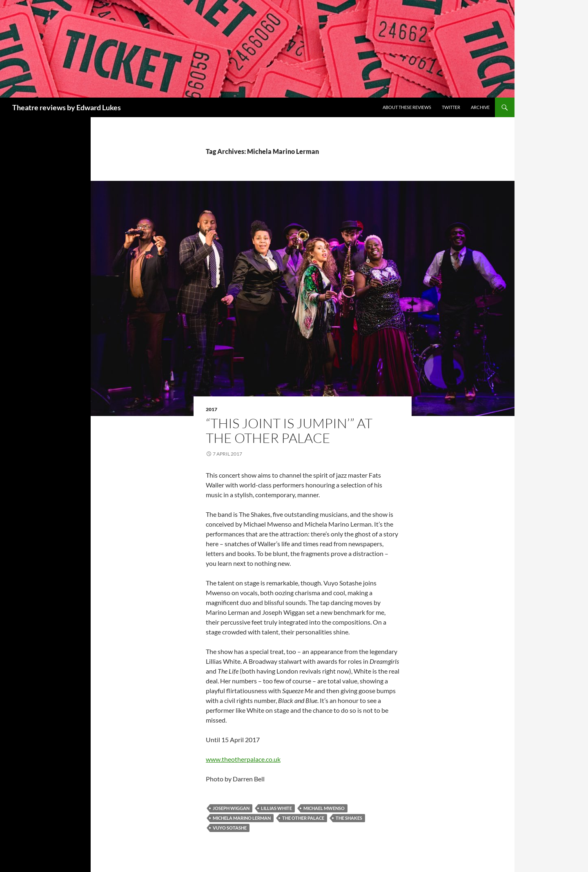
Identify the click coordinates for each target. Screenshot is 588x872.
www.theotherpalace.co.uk (243, 759)
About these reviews (407, 107)
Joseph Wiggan (231, 808)
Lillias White (276, 808)
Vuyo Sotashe (230, 828)
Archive (480, 107)
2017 (212, 409)
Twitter (451, 107)
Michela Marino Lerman (242, 818)
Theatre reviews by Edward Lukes (67, 107)
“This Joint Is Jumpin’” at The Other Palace (289, 430)
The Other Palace (303, 818)
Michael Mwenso (324, 808)
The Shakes (349, 818)
